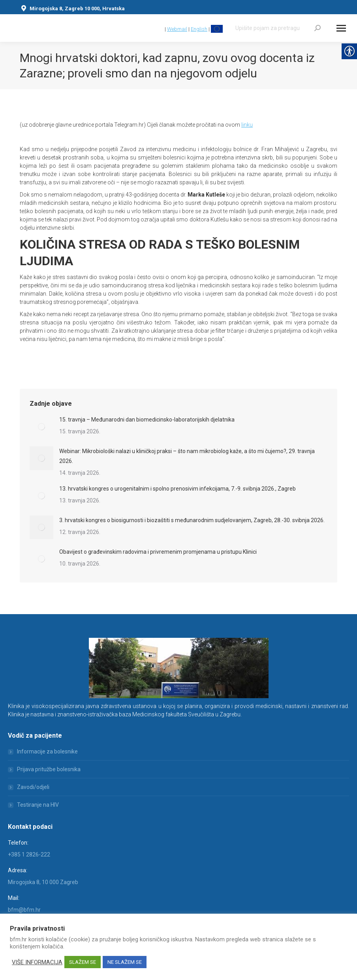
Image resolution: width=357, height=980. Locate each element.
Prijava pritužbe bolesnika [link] (49, 769)
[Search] (278, 28)
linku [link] (247, 125)
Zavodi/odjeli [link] (33, 787)
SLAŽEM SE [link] (83, 962)
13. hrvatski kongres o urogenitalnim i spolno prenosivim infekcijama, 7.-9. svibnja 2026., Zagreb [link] (178, 489)
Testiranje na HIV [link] (38, 805)
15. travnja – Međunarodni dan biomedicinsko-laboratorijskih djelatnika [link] (147, 420)
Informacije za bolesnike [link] (47, 751)
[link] (160, 29)
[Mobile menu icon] (341, 28)
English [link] (199, 29)
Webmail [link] (177, 29)
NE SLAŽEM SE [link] (125, 962)
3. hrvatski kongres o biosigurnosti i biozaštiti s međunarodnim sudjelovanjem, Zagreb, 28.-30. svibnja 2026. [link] (192, 520)
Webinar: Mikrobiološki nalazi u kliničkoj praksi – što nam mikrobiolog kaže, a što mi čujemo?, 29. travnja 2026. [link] (187, 456)
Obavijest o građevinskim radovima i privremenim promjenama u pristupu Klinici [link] (158, 552)
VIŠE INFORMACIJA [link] (37, 962)
